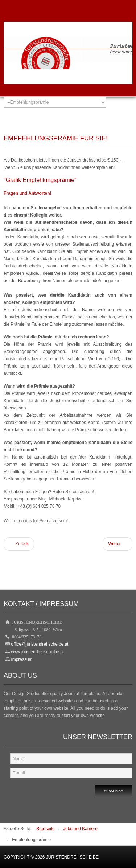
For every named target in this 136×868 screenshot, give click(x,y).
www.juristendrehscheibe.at (37, 652)
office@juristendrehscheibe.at (40, 644)
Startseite (46, 829)
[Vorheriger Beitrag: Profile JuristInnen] (19, 544)
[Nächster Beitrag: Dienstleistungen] (118, 544)
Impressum (22, 659)
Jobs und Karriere (80, 829)
